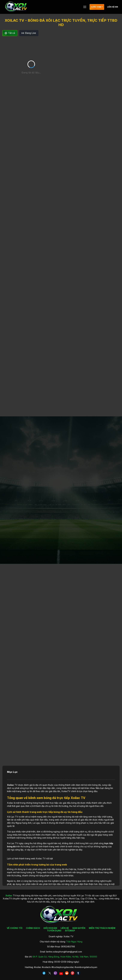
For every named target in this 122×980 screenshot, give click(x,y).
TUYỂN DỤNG (54, 931)
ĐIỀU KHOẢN (50, 928)
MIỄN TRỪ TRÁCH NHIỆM (102, 928)
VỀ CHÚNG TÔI (15, 928)
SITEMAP (70, 931)
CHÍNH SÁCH (33, 928)
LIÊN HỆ (65, 928)
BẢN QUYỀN (79, 928)
